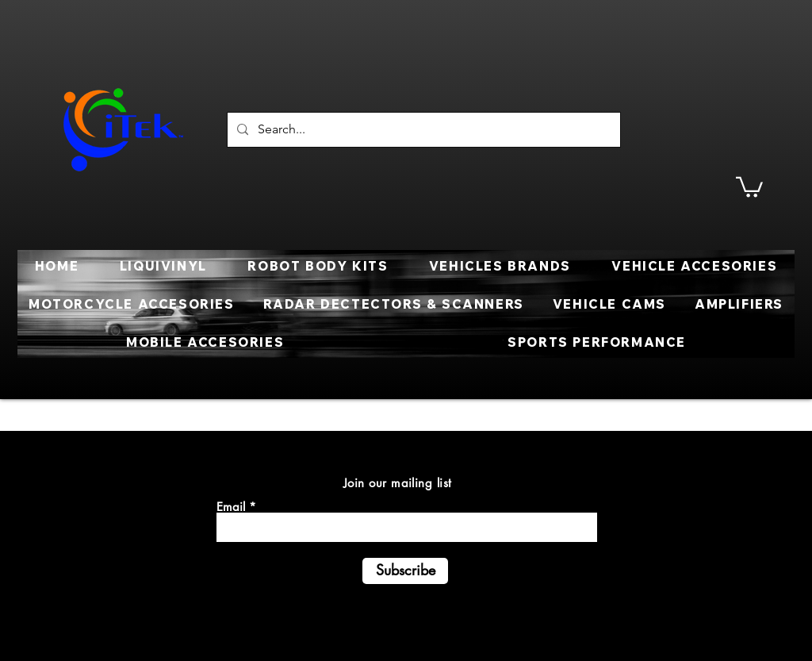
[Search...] (422, 130)
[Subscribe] (405, 571)
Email (231, 507)
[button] (749, 186)
